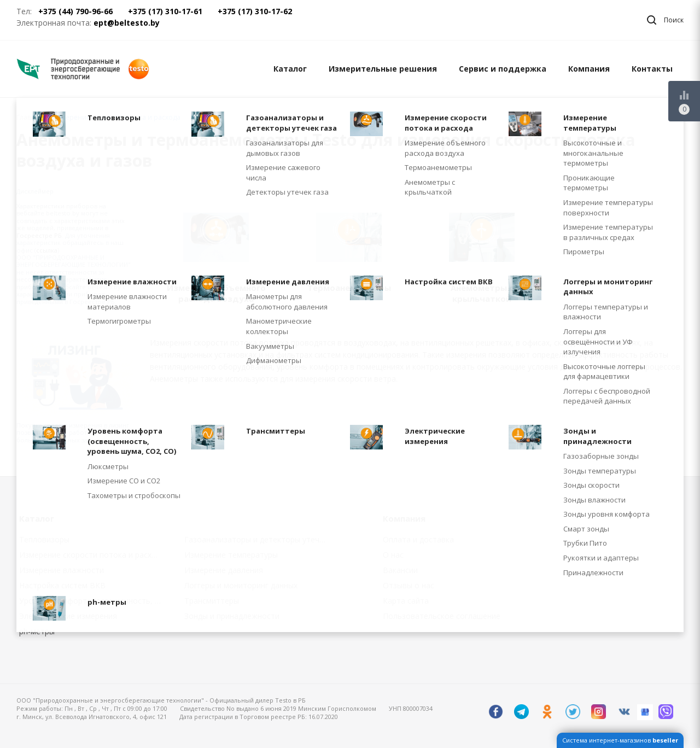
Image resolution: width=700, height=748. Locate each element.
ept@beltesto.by (127, 23)
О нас (393, 555)
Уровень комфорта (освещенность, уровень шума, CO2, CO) (94, 601)
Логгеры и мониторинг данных (241, 585)
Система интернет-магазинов (620, 740)
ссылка (47, 250)
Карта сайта (406, 601)
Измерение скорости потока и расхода (92, 555)
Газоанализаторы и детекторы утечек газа (259, 539)
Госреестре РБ (39, 235)
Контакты (652, 69)
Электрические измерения (68, 616)
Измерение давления (224, 570)
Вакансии (400, 570)
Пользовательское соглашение (442, 616)
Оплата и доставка (418, 539)
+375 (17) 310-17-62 (255, 11)
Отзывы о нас (409, 585)
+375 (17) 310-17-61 (165, 11)
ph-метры (37, 631)
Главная (30, 117)
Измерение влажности (62, 570)
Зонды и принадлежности (232, 616)
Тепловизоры (44, 539)
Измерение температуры (231, 555)
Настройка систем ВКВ (62, 585)
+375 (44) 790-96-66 (75, 11)
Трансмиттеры (212, 601)
